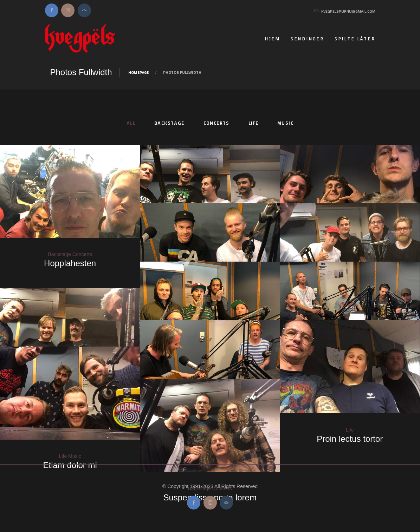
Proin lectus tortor (350, 439)
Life (254, 123)
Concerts (217, 123)
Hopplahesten (70, 263)
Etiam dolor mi (70, 465)
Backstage (169, 123)
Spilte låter (355, 39)
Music (285, 123)
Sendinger (307, 39)
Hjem (272, 39)
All (131, 123)
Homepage (138, 72)
